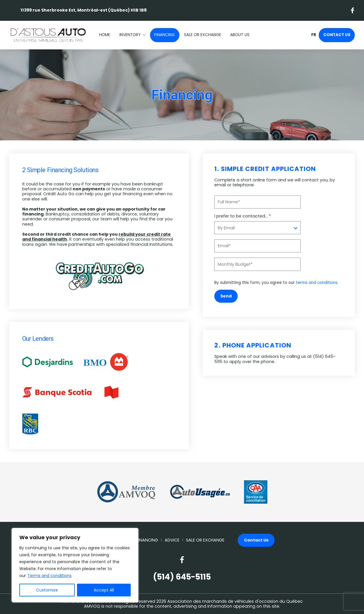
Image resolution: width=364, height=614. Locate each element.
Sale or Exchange (203, 35)
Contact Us (337, 35)
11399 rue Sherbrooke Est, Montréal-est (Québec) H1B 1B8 (84, 10)
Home (105, 35)
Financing (165, 35)
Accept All (104, 590)
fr (314, 35)
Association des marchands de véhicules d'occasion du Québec (235, 601)
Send (226, 296)
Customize (47, 590)
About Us (240, 35)
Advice (172, 540)
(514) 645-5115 (182, 577)
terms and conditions (317, 283)
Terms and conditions (49, 576)
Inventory (130, 35)
